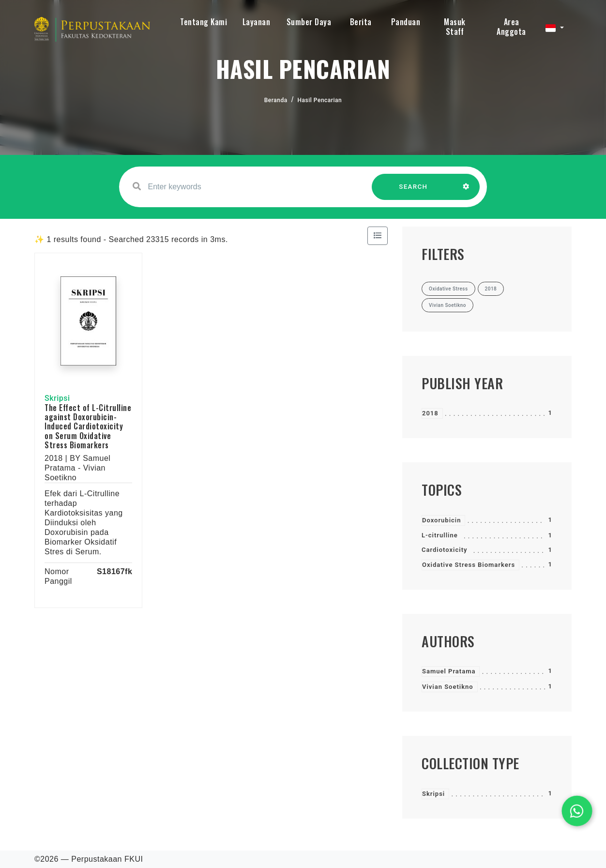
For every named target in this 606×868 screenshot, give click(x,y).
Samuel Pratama (449, 671)
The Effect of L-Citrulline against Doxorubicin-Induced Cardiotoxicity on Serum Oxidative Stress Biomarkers (88, 426)
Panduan (406, 22)
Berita (361, 22)
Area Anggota (511, 27)
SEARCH (413, 191)
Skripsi (433, 794)
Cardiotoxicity (444, 550)
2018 (430, 413)
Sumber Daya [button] (309, 22)
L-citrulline (440, 535)
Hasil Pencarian (320, 100)
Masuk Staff (455, 27)
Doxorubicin (441, 520)
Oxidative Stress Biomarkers (469, 565)
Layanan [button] (257, 22)
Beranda (276, 100)
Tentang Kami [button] (204, 22)
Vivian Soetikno (448, 687)
